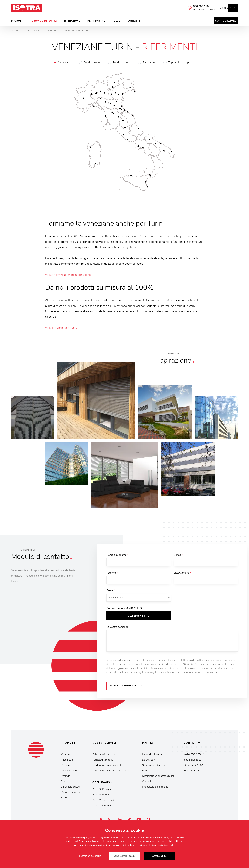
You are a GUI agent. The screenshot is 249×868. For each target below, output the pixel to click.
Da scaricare (149, 761)
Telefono (112, 574)
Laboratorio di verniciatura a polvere (112, 772)
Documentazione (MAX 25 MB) (124, 611)
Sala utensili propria (104, 756)
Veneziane (65, 63)
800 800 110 (196, 6)
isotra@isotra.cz (192, 761)
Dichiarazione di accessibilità (158, 777)
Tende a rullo (92, 63)
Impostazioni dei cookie (155, 788)
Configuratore (226, 21)
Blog (117, 21)
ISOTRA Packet (101, 796)
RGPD (146, 772)
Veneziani (66, 756)
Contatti (134, 21)
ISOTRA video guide (104, 801)
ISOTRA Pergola (102, 807)
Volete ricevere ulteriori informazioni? (68, 275)
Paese (111, 592)
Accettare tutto (159, 856)
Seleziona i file (139, 619)
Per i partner (97, 21)
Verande (66, 777)
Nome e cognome (117, 555)
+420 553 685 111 (195, 756)
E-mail (178, 555)
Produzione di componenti (107, 767)
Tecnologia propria (103, 761)
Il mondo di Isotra (44, 21)
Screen (65, 783)
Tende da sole (121, 63)
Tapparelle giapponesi (182, 63)
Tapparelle (67, 761)
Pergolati (66, 767)
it (231, 8)
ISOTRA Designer (102, 791)
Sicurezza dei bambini (154, 767)
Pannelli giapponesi (72, 794)
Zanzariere (149, 63)
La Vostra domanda (117, 630)
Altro (64, 799)
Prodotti (17, 21)
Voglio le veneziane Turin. (61, 328)
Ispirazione (72, 21)
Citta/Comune (182, 574)
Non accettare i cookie (125, 856)
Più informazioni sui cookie (87, 841)
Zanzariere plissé (70, 788)
